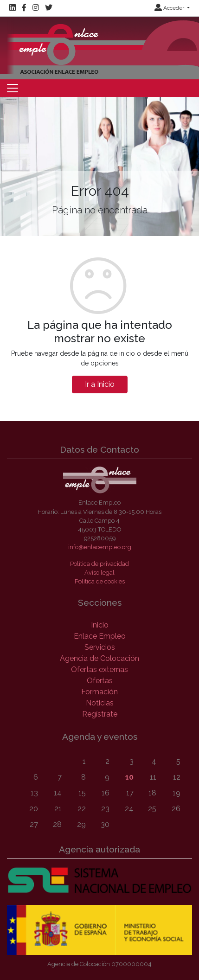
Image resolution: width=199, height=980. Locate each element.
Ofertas (100, 681)
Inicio (100, 625)
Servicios (100, 647)
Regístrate (100, 714)
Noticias (100, 703)
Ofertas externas (99, 669)
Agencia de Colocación (99, 658)
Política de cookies (100, 581)
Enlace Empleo (100, 636)
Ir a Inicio (100, 384)
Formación (99, 692)
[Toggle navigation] (13, 88)
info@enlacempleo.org (100, 547)
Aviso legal (99, 573)
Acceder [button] (170, 8)
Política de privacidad (99, 564)
